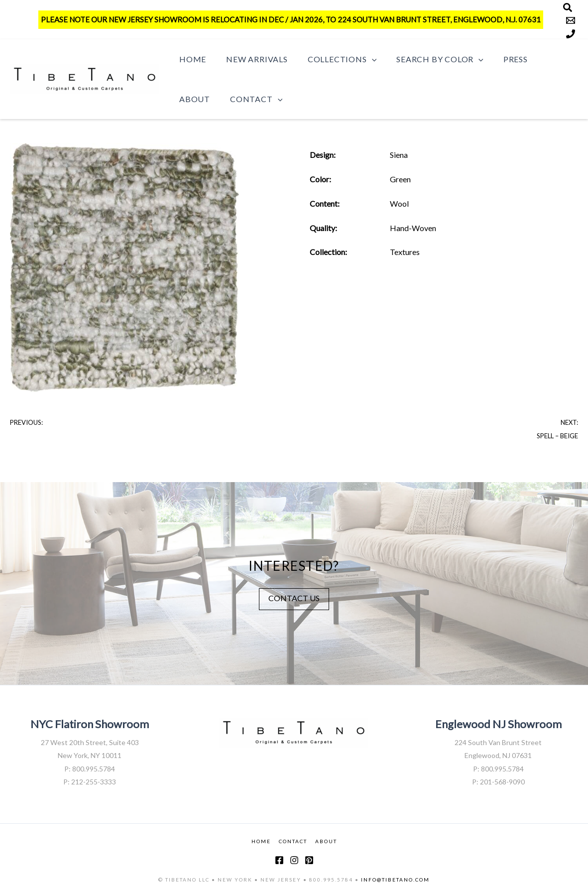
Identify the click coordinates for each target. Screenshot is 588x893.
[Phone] (571, 34)
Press (498, 59)
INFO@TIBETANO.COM (395, 880)
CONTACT (293, 841)
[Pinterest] (309, 860)
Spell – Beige (557, 436)
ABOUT (326, 841)
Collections (332, 59)
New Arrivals (251, 59)
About (541, 59)
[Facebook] (279, 860)
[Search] (568, 7)
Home (191, 59)
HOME (261, 841)
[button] (362, 59)
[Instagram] (294, 860)
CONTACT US (294, 597)
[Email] (571, 20)
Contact (203, 99)
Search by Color (426, 59)
